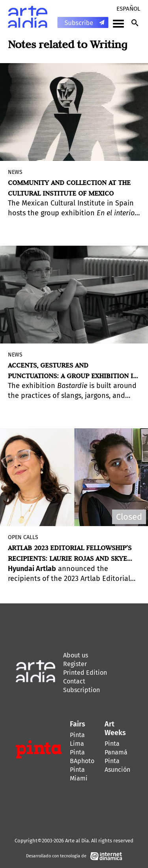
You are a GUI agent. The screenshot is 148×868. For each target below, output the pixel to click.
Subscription (81, 690)
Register (75, 664)
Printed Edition (85, 673)
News (15, 172)
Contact (74, 681)
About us (76, 655)
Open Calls (23, 537)
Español (128, 9)
